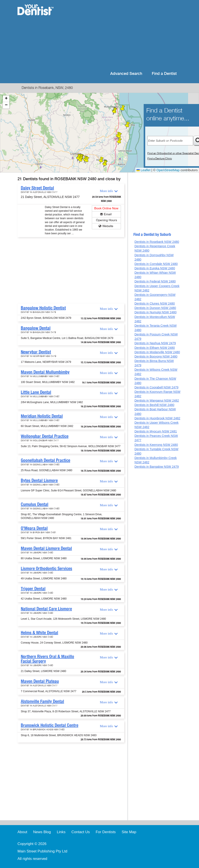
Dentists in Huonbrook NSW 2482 (157, 418)
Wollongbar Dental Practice (45, 436)
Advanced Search (126, 74)
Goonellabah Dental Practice (45, 460)
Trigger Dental (33, 589)
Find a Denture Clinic (160, 159)
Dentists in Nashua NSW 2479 (155, 343)
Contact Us (80, 832)
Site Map (129, 832)
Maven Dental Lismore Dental (46, 548)
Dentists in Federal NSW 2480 (155, 281)
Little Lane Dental (36, 392)
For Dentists (106, 832)
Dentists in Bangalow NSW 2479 (157, 467)
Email (108, 214)
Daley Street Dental (37, 188)
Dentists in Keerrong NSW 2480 (156, 445)
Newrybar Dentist (36, 352)
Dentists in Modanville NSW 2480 (157, 352)
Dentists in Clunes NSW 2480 (155, 303)
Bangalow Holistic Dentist (43, 308)
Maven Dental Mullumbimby (45, 372)
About (22, 832)
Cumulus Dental (35, 504)
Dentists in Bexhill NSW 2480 (154, 405)
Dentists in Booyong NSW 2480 (156, 356)
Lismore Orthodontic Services (46, 568)
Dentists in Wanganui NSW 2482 (157, 400)
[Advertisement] (122, 35)
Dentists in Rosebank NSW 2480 (157, 242)
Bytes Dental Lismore (39, 480)
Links (61, 832)
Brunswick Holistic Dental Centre (50, 725)
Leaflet (143, 170)
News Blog (42, 832)
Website (108, 226)
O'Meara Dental (34, 528)
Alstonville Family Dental (42, 701)
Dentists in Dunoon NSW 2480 (155, 308)
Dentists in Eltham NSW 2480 (155, 348)
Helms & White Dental (39, 633)
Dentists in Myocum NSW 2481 (156, 431)
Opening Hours (106, 220)
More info (106, 191)
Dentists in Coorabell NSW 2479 (156, 387)
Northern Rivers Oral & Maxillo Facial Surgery (47, 659)
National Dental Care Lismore (46, 609)
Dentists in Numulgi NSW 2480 (155, 312)
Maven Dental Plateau (40, 681)
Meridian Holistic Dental (42, 416)
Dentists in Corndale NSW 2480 (156, 264)
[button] (119, 136)
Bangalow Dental (36, 328)
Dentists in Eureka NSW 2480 (155, 268)
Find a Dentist (164, 74)
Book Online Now (106, 208)
